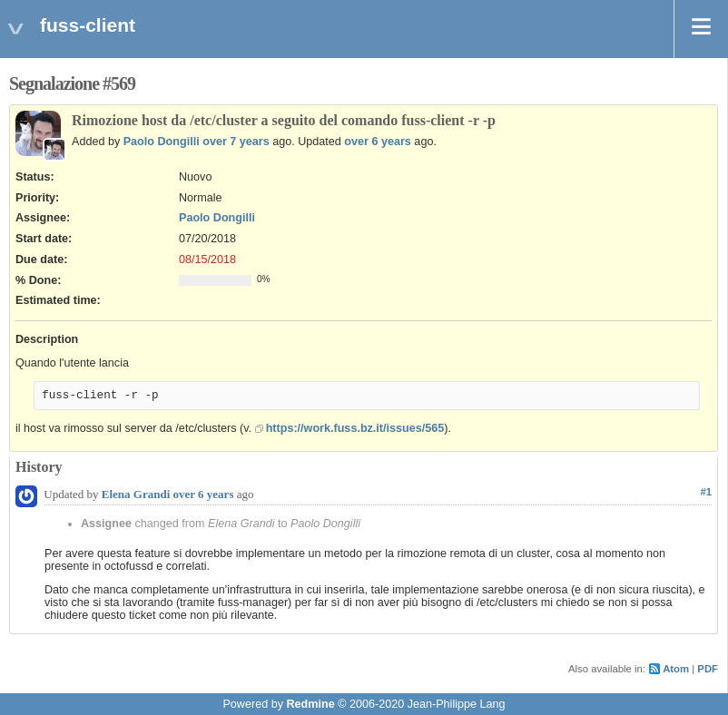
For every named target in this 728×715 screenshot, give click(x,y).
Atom (676, 669)
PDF (708, 669)
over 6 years (378, 142)
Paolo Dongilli (162, 142)
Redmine (310, 704)
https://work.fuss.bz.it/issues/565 (355, 428)
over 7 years (236, 142)
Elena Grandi (136, 494)
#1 (706, 492)
